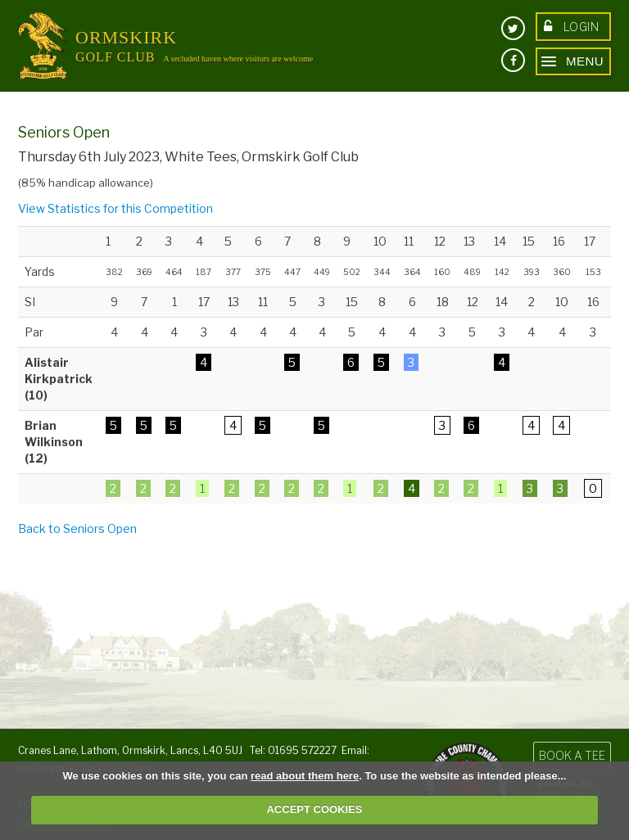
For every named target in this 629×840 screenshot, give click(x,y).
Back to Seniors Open (77, 528)
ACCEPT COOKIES (314, 809)
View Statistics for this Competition (115, 208)
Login (571, 27)
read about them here (305, 776)
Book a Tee (572, 755)
